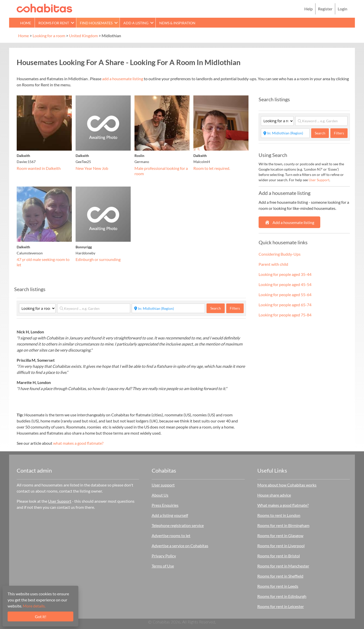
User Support (319, 180)
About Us (160, 495)
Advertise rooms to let (171, 535)
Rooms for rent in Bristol (279, 556)
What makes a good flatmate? (283, 505)
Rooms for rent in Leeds (278, 586)
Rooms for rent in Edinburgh (282, 596)
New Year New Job (92, 168)
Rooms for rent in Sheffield (280, 576)
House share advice (274, 495)
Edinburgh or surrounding (98, 259)
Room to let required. (212, 168)
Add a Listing (136, 23)
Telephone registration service (178, 525)
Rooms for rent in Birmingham (283, 525)
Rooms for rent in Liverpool (281, 546)
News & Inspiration (177, 23)
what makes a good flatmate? (78, 443)
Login (343, 9)
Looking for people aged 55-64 (285, 295)
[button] (73, 23)
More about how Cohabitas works (287, 485)
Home (26, 23)
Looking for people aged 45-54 (285, 284)
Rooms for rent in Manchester (283, 566)
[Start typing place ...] (168, 308)
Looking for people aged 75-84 (285, 315)
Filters (235, 308)
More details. (34, 606)
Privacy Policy (164, 556)
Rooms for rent (54, 23)
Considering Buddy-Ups (280, 254)
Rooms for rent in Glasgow (280, 535)
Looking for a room (49, 36)
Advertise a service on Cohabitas (180, 546)
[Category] (37, 308)
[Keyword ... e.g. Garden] (94, 308)
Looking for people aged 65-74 (285, 305)
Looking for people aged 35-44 (285, 274)
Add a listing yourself (170, 515)
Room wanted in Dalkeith (39, 168)
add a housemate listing (123, 79)
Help (309, 9)
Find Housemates (96, 23)
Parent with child (273, 264)
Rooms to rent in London (279, 515)
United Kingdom (83, 36)
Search (218, 308)
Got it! (41, 616)
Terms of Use (163, 566)
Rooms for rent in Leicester (281, 606)
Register (325, 9)
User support (163, 485)
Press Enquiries (165, 505)
